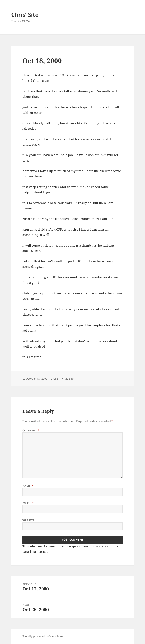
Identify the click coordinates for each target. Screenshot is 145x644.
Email (28, 503)
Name (28, 486)
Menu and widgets (129, 22)
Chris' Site (25, 15)
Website (28, 520)
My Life (69, 379)
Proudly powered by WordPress (43, 636)
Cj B (56, 379)
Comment (31, 430)
